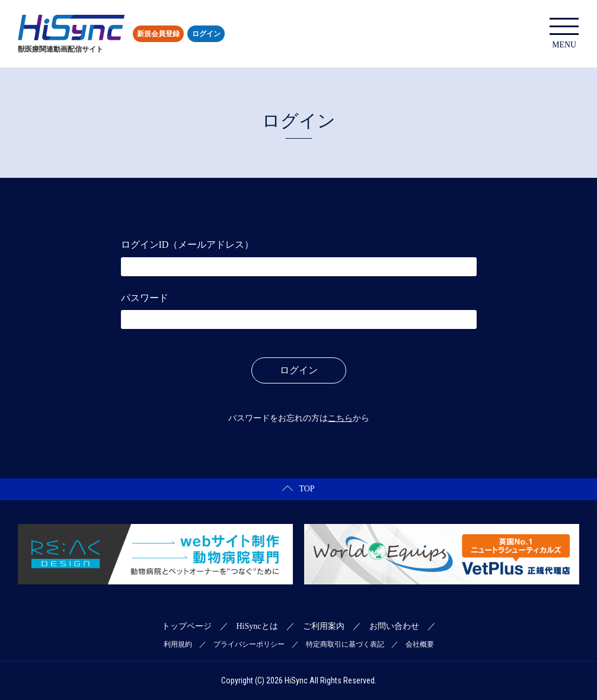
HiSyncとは (257, 626)
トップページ (187, 626)
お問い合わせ (394, 626)
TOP (298, 489)
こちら (340, 418)
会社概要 (420, 644)
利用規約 (178, 644)
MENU (564, 33)
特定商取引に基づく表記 (345, 644)
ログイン (206, 34)
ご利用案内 (324, 626)
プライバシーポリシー (249, 644)
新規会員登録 (158, 34)
